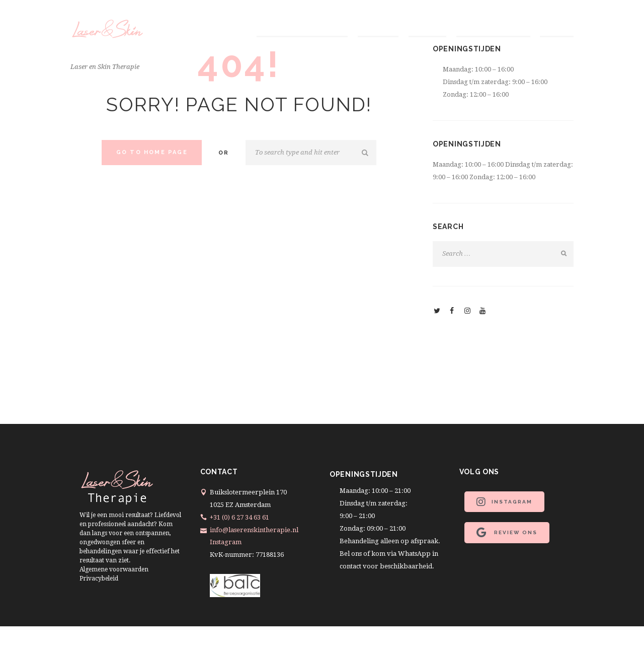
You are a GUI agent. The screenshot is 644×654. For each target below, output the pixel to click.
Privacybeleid (99, 578)
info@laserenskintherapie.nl (254, 530)
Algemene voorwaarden (114, 569)
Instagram (226, 542)
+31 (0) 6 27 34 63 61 (239, 517)
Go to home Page (152, 152)
